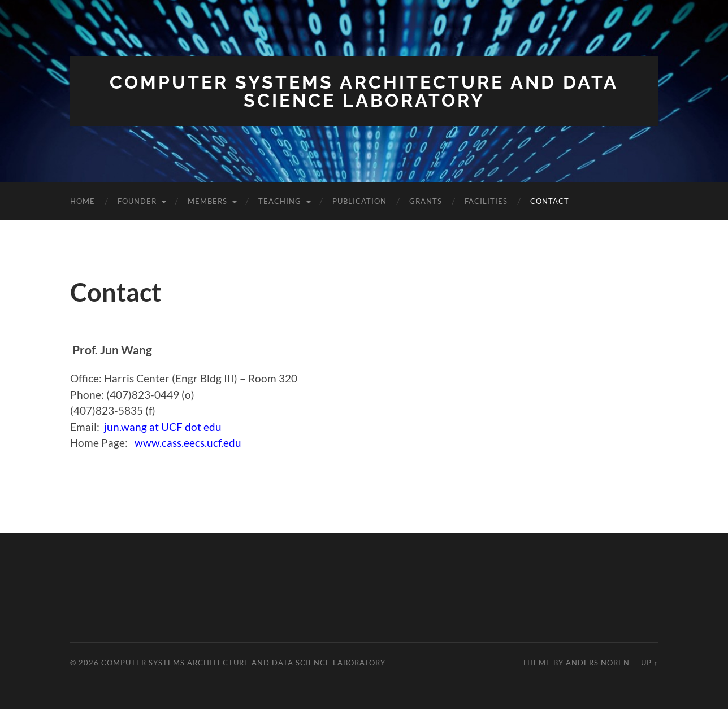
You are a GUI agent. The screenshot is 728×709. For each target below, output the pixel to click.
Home (83, 201)
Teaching (280, 201)
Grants (426, 201)
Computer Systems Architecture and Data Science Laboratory (364, 91)
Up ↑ (649, 663)
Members (207, 201)
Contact (550, 201)
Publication (359, 201)
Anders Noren (598, 663)
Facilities (486, 201)
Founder (137, 201)
